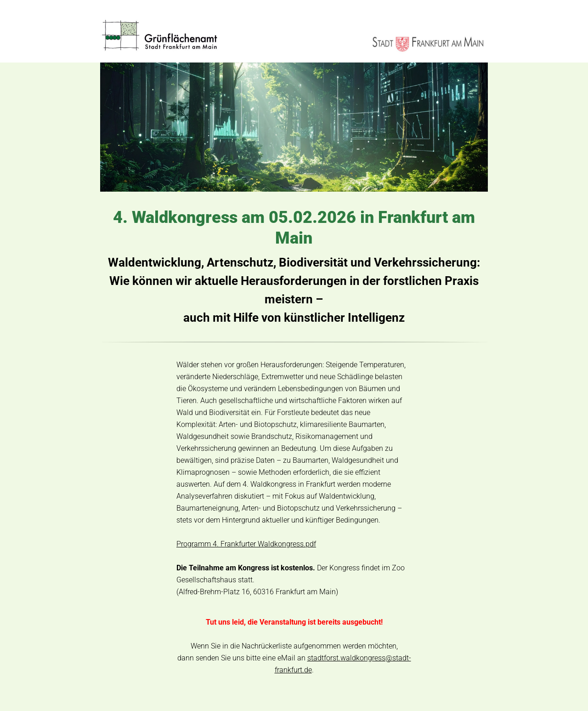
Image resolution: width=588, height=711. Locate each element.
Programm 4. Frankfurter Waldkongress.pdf (246, 544)
